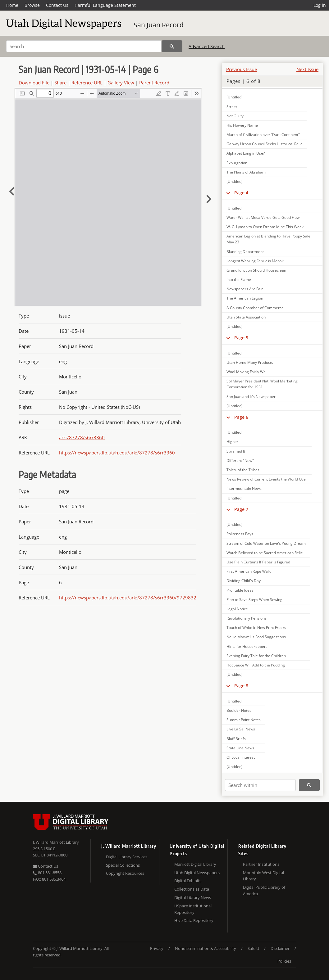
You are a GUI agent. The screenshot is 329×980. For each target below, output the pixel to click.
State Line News (240, 748)
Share (60, 83)
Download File (34, 83)
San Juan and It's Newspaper (251, 397)
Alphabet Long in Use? (246, 153)
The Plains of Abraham (246, 172)
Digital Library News (193, 897)
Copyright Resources (125, 873)
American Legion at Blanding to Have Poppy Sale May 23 (268, 239)
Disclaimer (280, 948)
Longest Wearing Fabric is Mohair (255, 261)
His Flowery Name (242, 125)
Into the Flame (239, 280)
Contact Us (57, 5)
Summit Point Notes (244, 720)
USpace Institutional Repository (193, 909)
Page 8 (241, 686)
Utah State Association (246, 317)
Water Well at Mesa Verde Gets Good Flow (263, 217)
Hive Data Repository (194, 920)
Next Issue (307, 69)
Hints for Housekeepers (247, 646)
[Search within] (260, 785)
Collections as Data (192, 889)
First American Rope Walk (249, 571)
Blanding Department (245, 252)
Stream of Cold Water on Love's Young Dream (266, 543)
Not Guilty (235, 116)
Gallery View (121, 83)
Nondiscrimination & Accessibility (206, 948)
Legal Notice (237, 609)
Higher (232, 442)
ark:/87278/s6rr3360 (82, 437)
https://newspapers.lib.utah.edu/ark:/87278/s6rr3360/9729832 (128, 598)
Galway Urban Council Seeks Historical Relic (264, 144)
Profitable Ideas (240, 590)
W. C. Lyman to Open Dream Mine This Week (265, 227)
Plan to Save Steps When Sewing (254, 600)
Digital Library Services (127, 857)
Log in (320, 5)
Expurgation (237, 163)
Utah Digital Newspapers (197, 873)
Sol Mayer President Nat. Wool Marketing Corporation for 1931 (262, 384)
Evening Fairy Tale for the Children (256, 656)
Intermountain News (244, 488)
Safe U (253, 948)
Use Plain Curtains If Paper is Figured (258, 562)
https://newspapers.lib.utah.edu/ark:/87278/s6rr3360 (117, 453)
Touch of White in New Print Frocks (256, 628)
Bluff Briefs (236, 739)
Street (232, 107)
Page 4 (241, 193)
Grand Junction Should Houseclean (256, 270)
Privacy (157, 948)
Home (12, 5)
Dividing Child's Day (244, 581)
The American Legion (245, 298)
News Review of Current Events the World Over (267, 479)
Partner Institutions (261, 864)
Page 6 (241, 417)
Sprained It (236, 451)
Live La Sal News (241, 729)
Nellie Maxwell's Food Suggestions (256, 637)
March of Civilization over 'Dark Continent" (263, 135)
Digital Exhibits (188, 881)
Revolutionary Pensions (247, 618)
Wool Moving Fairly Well (247, 372)
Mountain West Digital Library (263, 876)
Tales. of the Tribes (243, 470)
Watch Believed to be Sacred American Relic (265, 553)
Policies (284, 961)
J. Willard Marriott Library (56, 842)
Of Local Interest (241, 757)
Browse (32, 5)
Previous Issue (242, 69)
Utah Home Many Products (250, 362)
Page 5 (241, 338)
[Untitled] (235, 97)
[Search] (84, 46)
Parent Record (154, 83)
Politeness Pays (240, 534)
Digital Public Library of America (264, 890)
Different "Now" (240, 461)
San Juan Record (159, 25)
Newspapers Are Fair (245, 289)
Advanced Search (207, 46)
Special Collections (123, 865)
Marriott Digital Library (195, 864)
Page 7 (241, 509)
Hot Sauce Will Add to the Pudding (256, 665)
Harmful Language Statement (105, 5)
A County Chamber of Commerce (255, 308)
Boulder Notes (239, 710)
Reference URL (87, 83)
